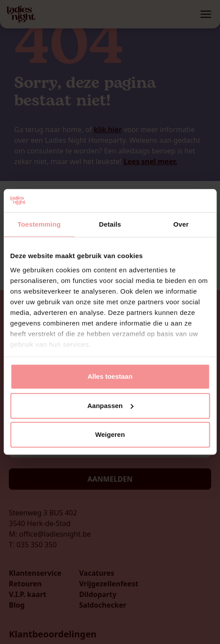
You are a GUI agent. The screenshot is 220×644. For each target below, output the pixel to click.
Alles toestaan (110, 377)
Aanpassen (110, 406)
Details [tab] (110, 225)
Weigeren (110, 435)
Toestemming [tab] (39, 225)
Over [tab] (181, 225)
